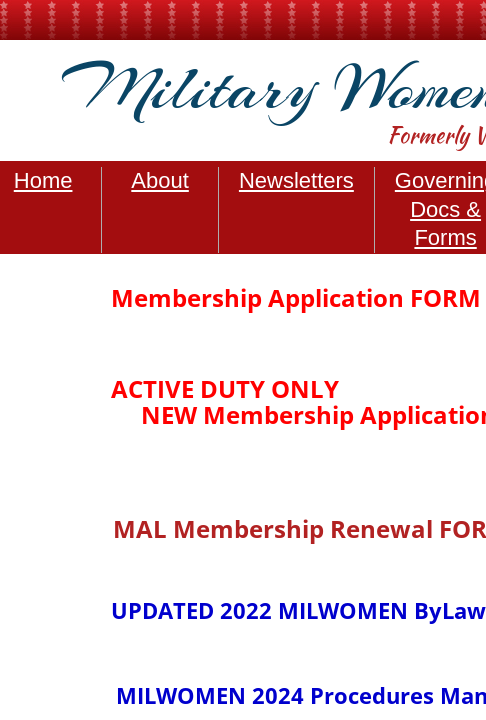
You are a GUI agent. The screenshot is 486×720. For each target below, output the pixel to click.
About (160, 180)
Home (43, 180)
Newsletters (296, 180)
